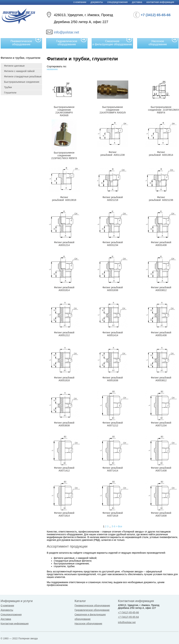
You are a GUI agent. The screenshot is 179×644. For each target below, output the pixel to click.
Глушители (10, 93)
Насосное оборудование (163, 42)
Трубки (8, 87)
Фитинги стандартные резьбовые (23, 76)
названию (52, 69)
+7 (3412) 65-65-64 (128, 617)
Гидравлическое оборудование (71, 42)
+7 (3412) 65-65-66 (128, 612)
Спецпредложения (117, 2)
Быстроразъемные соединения (22, 82)
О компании (80, 2)
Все (120, 526)
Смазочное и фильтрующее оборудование (112, 42)
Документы (97, 2)
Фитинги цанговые (14, 66)
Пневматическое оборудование (26, 42)
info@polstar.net (67, 32)
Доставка (137, 2)
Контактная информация (160, 2)
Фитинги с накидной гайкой (19, 71)
